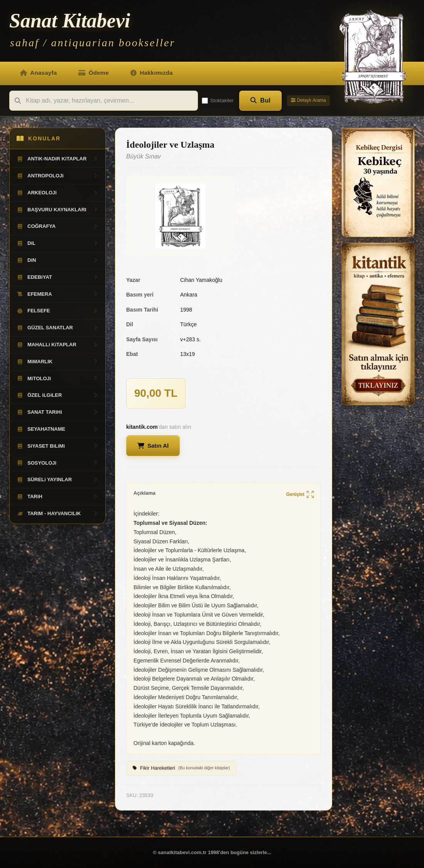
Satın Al (153, 446)
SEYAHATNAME (57, 429)
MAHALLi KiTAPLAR (57, 345)
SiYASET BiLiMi (57, 446)
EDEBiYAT (57, 277)
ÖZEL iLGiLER (57, 395)
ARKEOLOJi (57, 193)
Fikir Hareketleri (181, 768)
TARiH (57, 497)
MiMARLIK (57, 362)
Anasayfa (38, 73)
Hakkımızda (152, 73)
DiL (57, 243)
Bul (261, 100)
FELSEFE (57, 311)
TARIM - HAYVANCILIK (57, 514)
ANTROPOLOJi (57, 176)
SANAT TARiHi (57, 412)
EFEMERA (57, 294)
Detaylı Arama (308, 100)
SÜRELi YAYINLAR (57, 480)
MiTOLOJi (57, 379)
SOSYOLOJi (57, 463)
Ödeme (94, 73)
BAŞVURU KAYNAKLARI (57, 210)
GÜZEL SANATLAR (57, 328)
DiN (57, 260)
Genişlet (300, 495)
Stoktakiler (218, 101)
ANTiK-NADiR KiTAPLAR (57, 159)
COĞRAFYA (57, 226)
